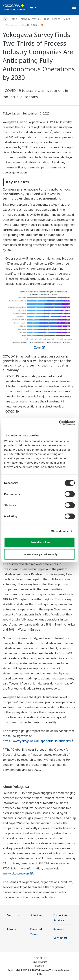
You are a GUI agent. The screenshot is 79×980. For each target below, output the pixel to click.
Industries (14, 915)
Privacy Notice (40, 962)
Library (12, 929)
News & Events (30, 19)
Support (59, 929)
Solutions (36, 915)
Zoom (39, 347)
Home (13, 19)
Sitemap (39, 966)
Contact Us (60, 938)
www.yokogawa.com (18, 873)
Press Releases (51, 19)
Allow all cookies (40, 542)
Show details (60, 531)
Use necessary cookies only (39, 554)
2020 (67, 19)
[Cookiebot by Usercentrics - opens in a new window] (59, 423)
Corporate (12, 25)
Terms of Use (39, 958)
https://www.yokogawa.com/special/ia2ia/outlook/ (38, 741)
